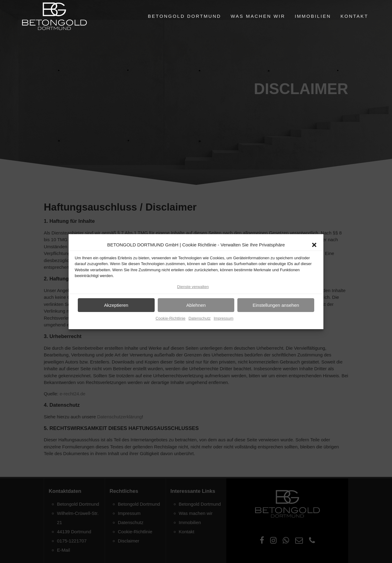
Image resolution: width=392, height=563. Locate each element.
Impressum (224, 320)
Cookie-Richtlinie (171, 320)
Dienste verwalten (193, 288)
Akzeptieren (116, 306)
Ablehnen (196, 306)
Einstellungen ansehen (276, 306)
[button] (314, 246)
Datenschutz (199, 320)
